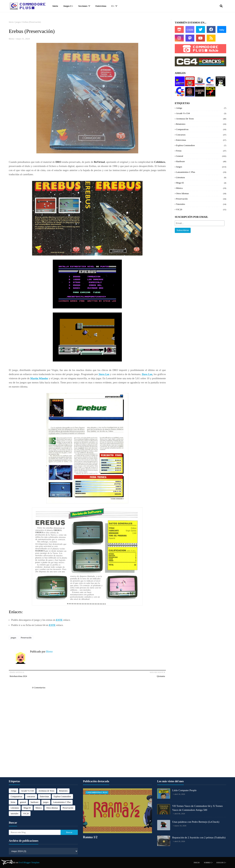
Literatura (201, 177)
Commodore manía (180, 79)
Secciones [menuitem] (83, 6)
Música (201, 188)
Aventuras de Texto (201, 119)
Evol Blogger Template (29, 862)
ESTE (59, 620)
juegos (18, 22)
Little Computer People (184, 790)
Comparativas (201, 129)
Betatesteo (201, 124)
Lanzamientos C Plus (201, 172)
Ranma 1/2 (90, 837)
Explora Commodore (210, 81)
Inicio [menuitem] (55, 6)
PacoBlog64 (189, 79)
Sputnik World (209, 90)
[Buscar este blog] (35, 832)
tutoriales (201, 204)
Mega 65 (201, 183)
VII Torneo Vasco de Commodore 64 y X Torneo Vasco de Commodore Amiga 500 (197, 808)
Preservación (26, 638)
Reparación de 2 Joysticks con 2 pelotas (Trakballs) (199, 838)
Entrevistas (201, 140)
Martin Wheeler (39, 378)
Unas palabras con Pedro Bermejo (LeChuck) (196, 822)
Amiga (201, 108)
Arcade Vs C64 (201, 113)
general (201, 156)
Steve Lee (104, 374)
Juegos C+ (221, 862)
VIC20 (201, 210)
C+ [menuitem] (113, 6)
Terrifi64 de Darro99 (220, 81)
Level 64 (199, 88)
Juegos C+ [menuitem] (68, 6)
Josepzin (189, 88)
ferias (201, 151)
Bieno (11, 39)
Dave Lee (147, 374)
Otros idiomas (201, 193)
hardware (201, 161)
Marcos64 (199, 78)
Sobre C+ (208, 862)
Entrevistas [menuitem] (101, 6)
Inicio (11, 22)
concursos (201, 135)
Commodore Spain (180, 90)
